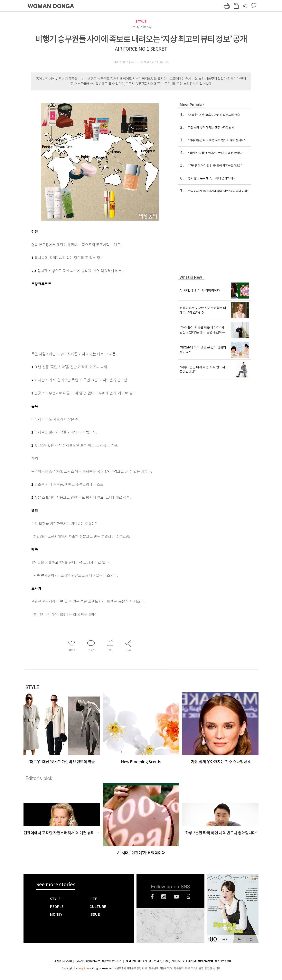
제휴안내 (176, 961)
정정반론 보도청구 (111, 961)
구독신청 (57, 961)
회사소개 (142, 961)
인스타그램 (164, 897)
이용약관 (188, 961)
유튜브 (176, 897)
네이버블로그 (188, 897)
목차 (225, 939)
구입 (250, 939)
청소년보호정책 (223, 961)
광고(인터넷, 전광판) (159, 961)
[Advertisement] (90, 318)
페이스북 (152, 897)
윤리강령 (79, 961)
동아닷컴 (131, 961)
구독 (238, 939)
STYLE (141, 22)
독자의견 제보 (93, 961)
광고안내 (68, 961)
